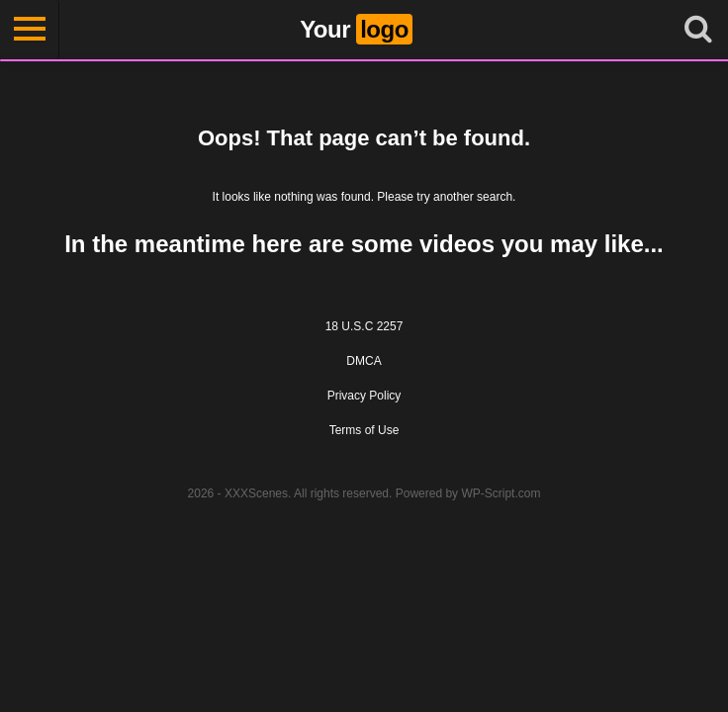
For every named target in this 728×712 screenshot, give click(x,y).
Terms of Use (364, 430)
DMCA (364, 361)
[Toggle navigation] (30, 30)
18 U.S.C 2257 (364, 326)
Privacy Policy (364, 396)
